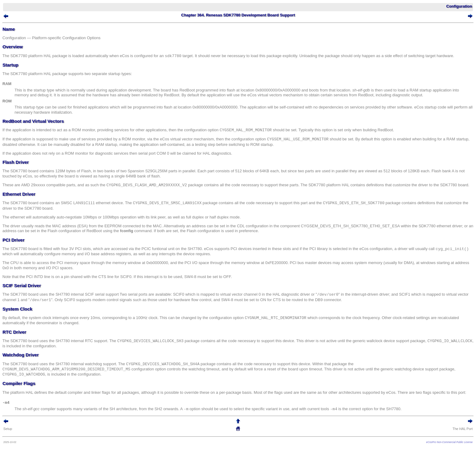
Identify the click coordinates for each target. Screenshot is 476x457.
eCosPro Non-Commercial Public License (449, 442)
